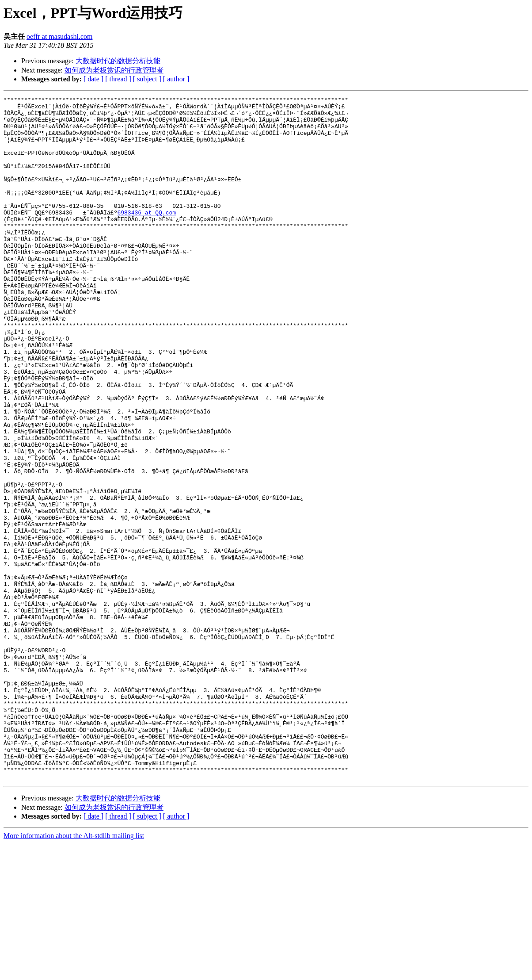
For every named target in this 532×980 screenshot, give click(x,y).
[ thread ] (118, 79)
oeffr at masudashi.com (59, 36)
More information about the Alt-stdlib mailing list (74, 972)
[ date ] (93, 79)
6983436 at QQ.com (146, 236)
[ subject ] (147, 79)
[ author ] (176, 79)
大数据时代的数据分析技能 (118, 61)
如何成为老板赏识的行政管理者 (114, 70)
